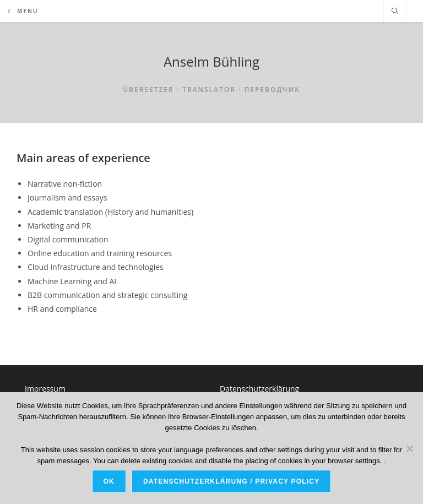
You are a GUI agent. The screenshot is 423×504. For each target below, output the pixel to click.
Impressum (45, 389)
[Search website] (395, 12)
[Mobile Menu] (23, 11)
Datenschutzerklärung (259, 389)
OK (109, 481)
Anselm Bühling (211, 61)
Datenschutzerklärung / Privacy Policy (231, 481)
